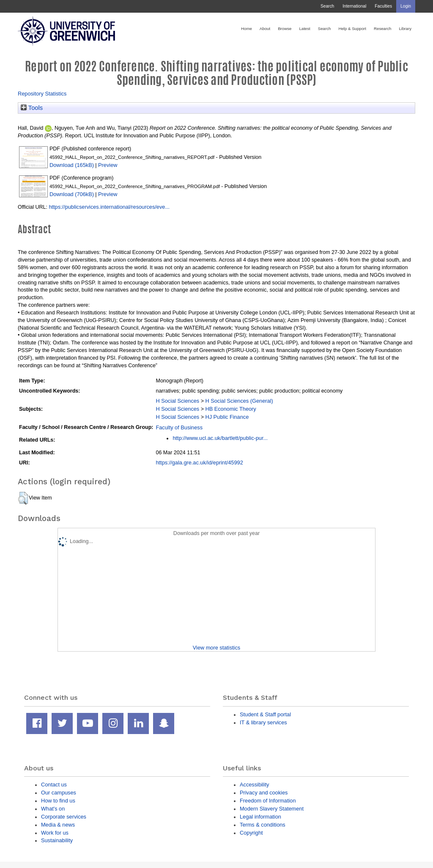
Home (247, 29)
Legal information (260, 817)
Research (382, 29)
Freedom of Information (268, 801)
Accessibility (254, 785)
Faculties (383, 6)
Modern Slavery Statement (272, 809)
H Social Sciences (177, 401)
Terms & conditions (263, 825)
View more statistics (216, 648)
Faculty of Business (179, 427)
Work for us (55, 833)
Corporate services (64, 817)
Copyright (251, 833)
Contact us (54, 785)
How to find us (58, 801)
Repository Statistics (42, 94)
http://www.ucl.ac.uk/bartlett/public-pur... (220, 438)
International (354, 6)
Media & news (58, 825)
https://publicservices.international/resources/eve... (109, 207)
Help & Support (352, 29)
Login (406, 6)
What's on (53, 809)
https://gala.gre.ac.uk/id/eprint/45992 (199, 463)
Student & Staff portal (265, 714)
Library (405, 29)
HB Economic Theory (230, 409)
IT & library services (263, 722)
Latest (304, 29)
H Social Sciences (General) (239, 401)
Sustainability (57, 840)
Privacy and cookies (264, 793)
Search (327, 6)
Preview (108, 165)
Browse (285, 29)
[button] (23, 498)
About (265, 29)
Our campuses (59, 793)
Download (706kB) (72, 194)
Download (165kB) (72, 165)
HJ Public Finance (227, 417)
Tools (32, 108)
